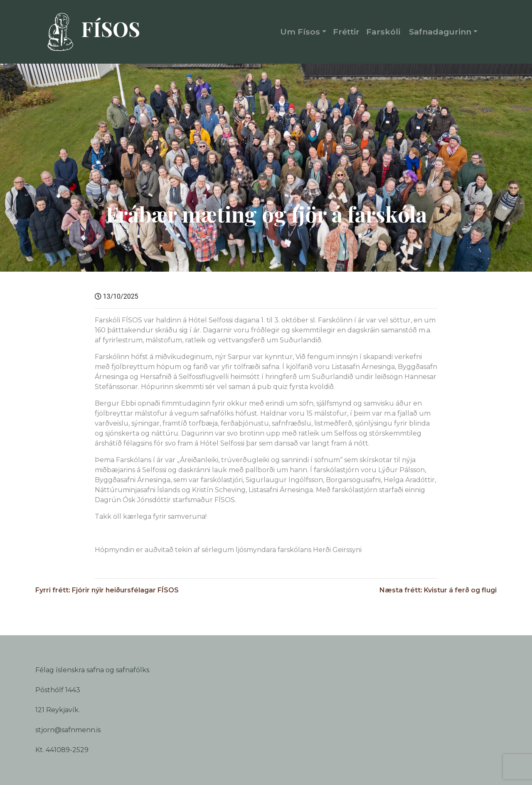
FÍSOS (90, 32)
